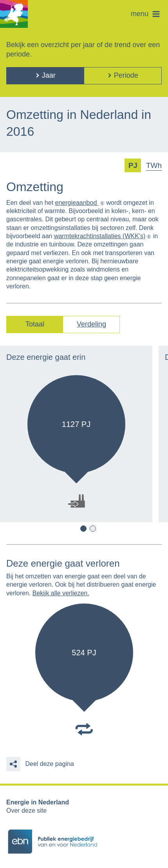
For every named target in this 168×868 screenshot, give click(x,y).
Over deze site (26, 811)
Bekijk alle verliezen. (61, 593)
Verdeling (91, 324)
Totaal (35, 324)
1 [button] (83, 529)
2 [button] (93, 529)
